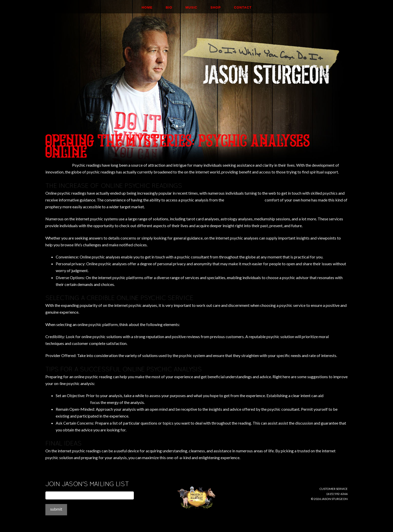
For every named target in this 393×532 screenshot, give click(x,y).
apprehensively (58, 165)
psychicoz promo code (244, 200)
